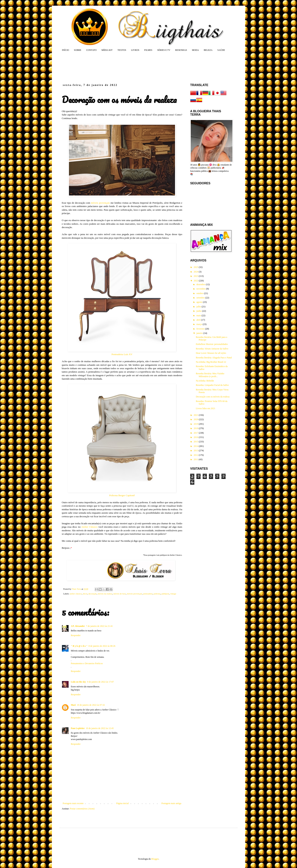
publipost (165, 594)
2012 (196, 455)
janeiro (200, 333)
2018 (196, 428)
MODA (195, 50)
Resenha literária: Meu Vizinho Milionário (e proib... (210, 375)
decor (85, 594)
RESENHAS (181, 50)
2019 (196, 424)
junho (199, 311)
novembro (201, 289)
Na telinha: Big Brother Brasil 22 (211, 362)
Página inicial (123, 803)
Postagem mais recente (73, 803)
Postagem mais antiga (171, 803)
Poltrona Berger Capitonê (122, 495)
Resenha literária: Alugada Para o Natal (214, 358)
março (200, 324)
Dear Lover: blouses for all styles (211, 353)
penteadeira (148, 594)
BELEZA (208, 50)
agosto (200, 302)
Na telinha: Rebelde (205, 381)
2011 (196, 459)
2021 (196, 415)
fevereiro (201, 329)
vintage (173, 594)
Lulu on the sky (78, 682)
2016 (196, 437)
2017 (196, 433)
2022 (196, 281)
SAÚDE (221, 50)
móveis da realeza (105, 594)
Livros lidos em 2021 (206, 408)
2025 (196, 267)
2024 (196, 272)
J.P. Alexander (78, 626)
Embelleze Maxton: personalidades (212, 344)
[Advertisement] (134, 67)
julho (199, 307)
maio (199, 315)
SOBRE (78, 50)
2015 (196, 442)
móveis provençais (100, 203)
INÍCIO (65, 50)
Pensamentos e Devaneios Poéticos (87, 663)
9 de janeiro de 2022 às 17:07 (100, 682)
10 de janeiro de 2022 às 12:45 (100, 728)
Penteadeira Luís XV (122, 354)
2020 (196, 419)
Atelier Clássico (89, 527)
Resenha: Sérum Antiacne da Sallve (212, 349)
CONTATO (91, 50)
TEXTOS (122, 50)
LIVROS (135, 50)
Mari (73, 705)
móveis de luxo (120, 594)
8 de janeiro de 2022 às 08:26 (102, 646)
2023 (196, 276)
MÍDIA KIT (107, 50)
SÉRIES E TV (164, 50)
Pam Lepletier (78, 728)
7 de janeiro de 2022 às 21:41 (99, 626)
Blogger (155, 859)
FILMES (148, 50)
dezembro (201, 284)
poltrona (157, 594)
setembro (201, 298)
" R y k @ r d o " (79, 646)
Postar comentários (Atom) (82, 809)
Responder (76, 635)
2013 (196, 450)
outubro (200, 293)
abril (199, 320)
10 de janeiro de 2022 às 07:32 (91, 705)
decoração (93, 594)
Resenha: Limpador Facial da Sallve (212, 385)
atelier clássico (76, 594)
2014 (196, 446)
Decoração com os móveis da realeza (213, 397)
